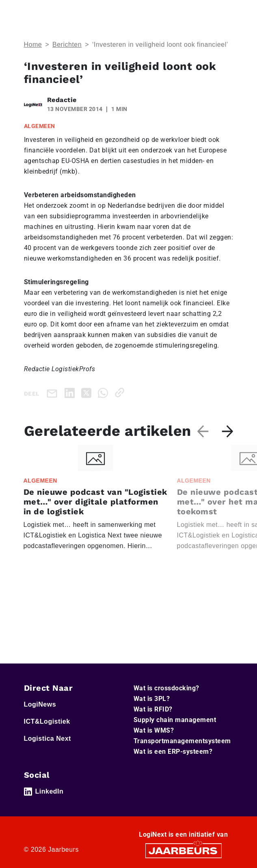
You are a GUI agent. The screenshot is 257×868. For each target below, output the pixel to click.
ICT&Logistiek (47, 721)
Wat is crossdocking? (166, 688)
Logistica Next (48, 739)
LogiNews (40, 704)
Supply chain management (175, 720)
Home (33, 45)
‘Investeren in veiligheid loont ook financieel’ (160, 45)
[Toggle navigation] (226, 12)
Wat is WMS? (154, 730)
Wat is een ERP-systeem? (173, 752)
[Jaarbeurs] (184, 850)
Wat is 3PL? (152, 699)
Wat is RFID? (153, 709)
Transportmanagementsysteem (182, 741)
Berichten (67, 45)
